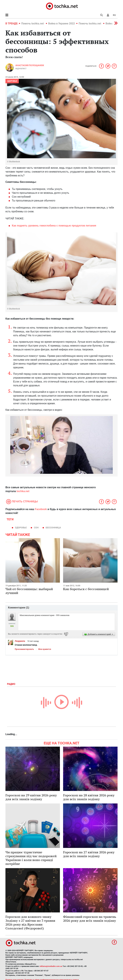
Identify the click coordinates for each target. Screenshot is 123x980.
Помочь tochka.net (33, 24)
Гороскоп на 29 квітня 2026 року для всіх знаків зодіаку (31, 797)
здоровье (21, 528)
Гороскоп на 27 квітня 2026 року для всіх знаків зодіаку (89, 854)
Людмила (20, 641)
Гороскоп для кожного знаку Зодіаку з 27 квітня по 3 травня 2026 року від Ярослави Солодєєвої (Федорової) (30, 922)
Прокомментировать (24, 649)
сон (36, 528)
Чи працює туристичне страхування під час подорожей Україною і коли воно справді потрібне (31, 858)
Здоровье (12, 81)
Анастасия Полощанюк (30, 65)
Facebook (41, 509)
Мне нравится (45, 649)
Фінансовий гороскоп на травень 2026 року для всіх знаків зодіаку (90, 919)
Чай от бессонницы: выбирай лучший (29, 591)
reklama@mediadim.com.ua (51, 966)
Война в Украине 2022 (61, 24)
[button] (108, 15)
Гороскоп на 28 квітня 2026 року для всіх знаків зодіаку (89, 797)
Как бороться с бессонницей (86, 589)
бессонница (53, 528)
